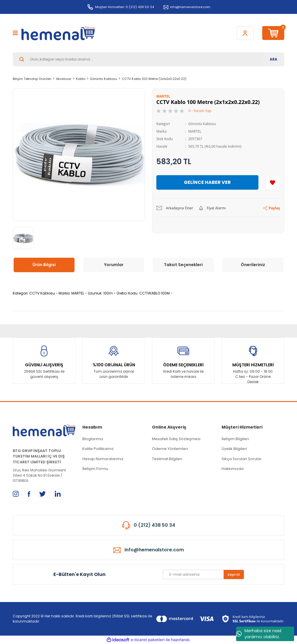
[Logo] (58, 33)
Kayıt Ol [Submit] (234, 575)
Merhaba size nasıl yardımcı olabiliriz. (259, 634)
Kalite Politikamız (98, 449)
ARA (274, 59)
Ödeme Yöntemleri (170, 449)
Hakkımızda (233, 469)
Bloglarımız (93, 439)
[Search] (148, 59)
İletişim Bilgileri (235, 439)
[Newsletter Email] (203, 575)
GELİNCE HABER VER (207, 182)
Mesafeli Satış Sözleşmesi (176, 439)
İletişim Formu (95, 469)
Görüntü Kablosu (202, 124)
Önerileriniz (253, 265)
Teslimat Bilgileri (167, 459)
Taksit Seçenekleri (183, 265)
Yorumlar (114, 265)
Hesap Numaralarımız (103, 459)
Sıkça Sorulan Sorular (242, 459)
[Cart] (273, 33)
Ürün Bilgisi (44, 265)
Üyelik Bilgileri (234, 449)
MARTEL (195, 131)
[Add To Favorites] (273, 182)
